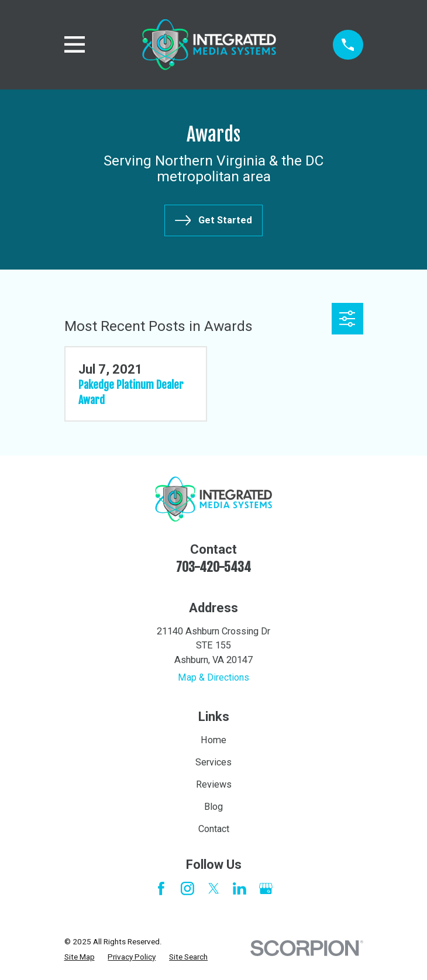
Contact (214, 829)
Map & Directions (213, 677)
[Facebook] (161, 888)
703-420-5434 (213, 567)
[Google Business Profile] (266, 888)
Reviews (214, 784)
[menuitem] (80, 957)
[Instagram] (187, 888)
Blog (213, 807)
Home (213, 740)
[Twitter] (214, 888)
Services (213, 762)
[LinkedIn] (240, 888)
